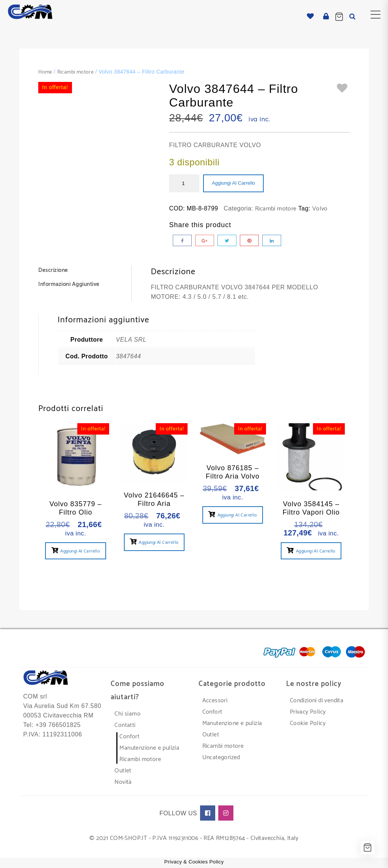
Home (45, 72)
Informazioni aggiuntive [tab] (69, 284)
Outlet (123, 771)
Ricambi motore (76, 72)
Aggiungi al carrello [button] (80, 551)
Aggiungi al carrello (233, 183)
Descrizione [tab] (53, 270)
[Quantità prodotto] (184, 183)
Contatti (125, 725)
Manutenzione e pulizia (149, 748)
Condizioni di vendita (317, 701)
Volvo (320, 209)
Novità (123, 782)
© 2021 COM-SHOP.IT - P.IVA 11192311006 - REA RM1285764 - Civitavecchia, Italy (194, 838)
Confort (129, 737)
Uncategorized (221, 757)
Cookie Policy (308, 723)
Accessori (215, 701)
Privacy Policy (308, 712)
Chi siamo (128, 714)
